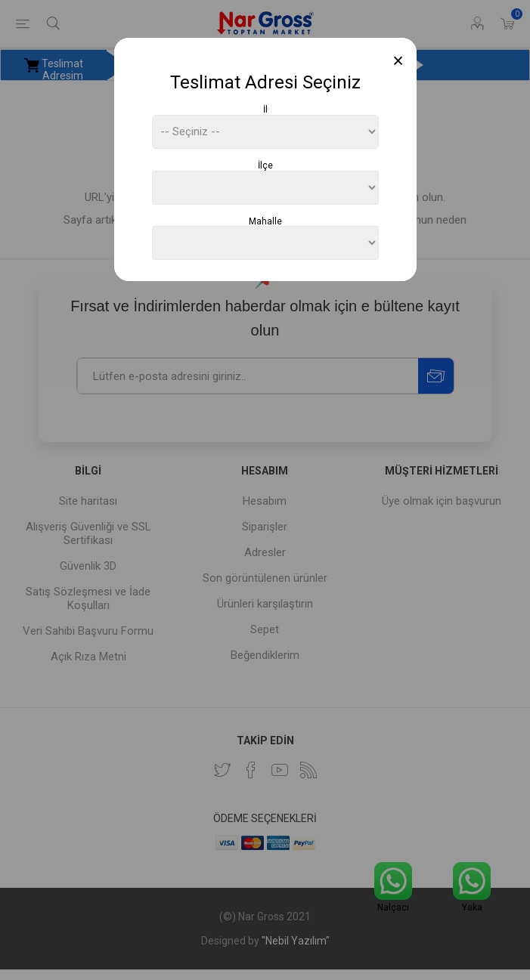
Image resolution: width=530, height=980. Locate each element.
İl (265, 110)
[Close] (398, 61)
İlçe (265, 165)
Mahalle (265, 221)
